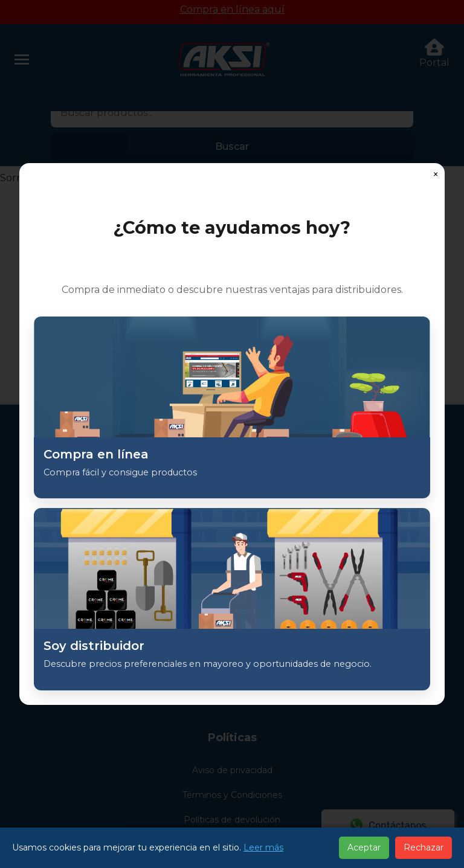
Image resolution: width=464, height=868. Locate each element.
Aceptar (364, 847)
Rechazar (424, 847)
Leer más (263, 847)
